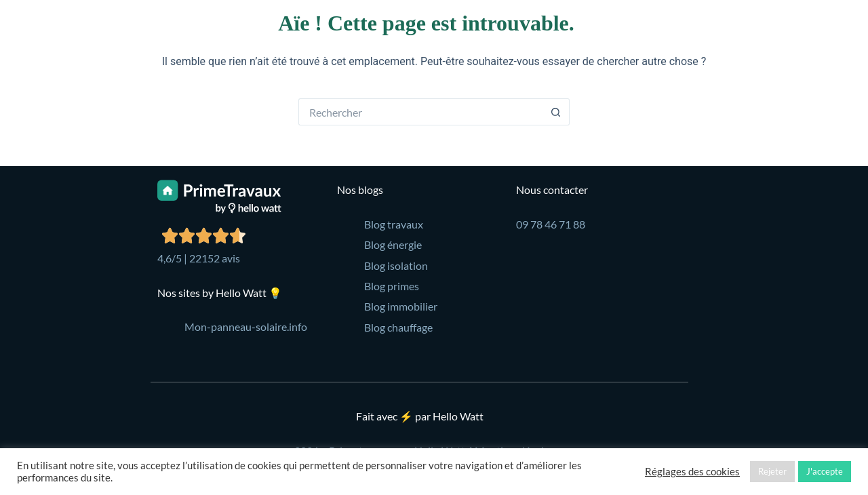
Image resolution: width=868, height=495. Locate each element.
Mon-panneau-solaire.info (246, 326)
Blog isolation (396, 265)
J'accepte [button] (825, 471)
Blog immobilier (401, 306)
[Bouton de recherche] (556, 112)
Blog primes (392, 286)
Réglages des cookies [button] (692, 472)
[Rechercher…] (420, 112)
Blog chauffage (398, 327)
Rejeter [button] (772, 471)
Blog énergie (393, 244)
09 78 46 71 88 (551, 224)
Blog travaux (394, 224)
